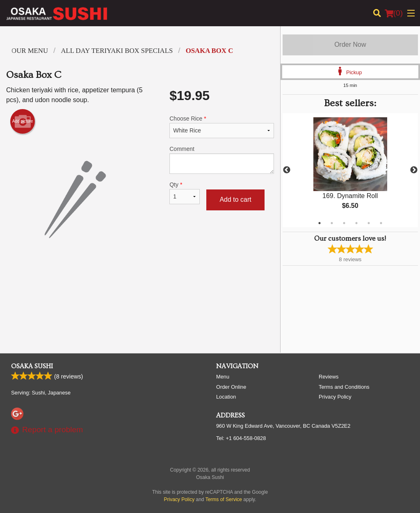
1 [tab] (320, 223)
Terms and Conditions (344, 387)
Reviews (329, 377)
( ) (394, 13)
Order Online (231, 387)
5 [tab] (369, 223)
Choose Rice (221, 127)
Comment (221, 160)
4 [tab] (356, 223)
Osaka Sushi (32, 366)
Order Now (350, 44)
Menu (223, 377)
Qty (185, 193)
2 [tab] (332, 223)
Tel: (241, 438)
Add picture (23, 121)
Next (414, 170)
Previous (287, 170)
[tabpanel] (350, 170)
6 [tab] (381, 223)
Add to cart (235, 199)
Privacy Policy (335, 397)
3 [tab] (344, 223)
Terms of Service (224, 499)
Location (226, 397)
